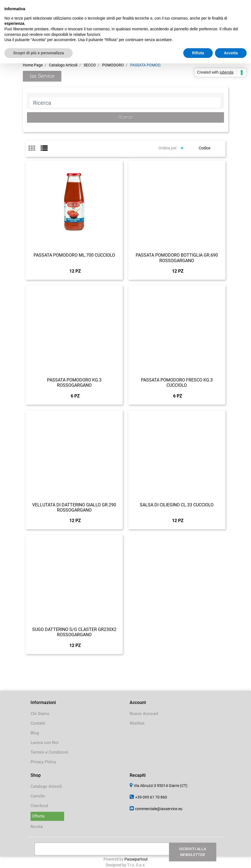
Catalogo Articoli (63, 65)
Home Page (33, 65)
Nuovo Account (144, 714)
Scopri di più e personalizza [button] (39, 53)
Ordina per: (168, 148)
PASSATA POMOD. (146, 65)
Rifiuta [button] (198, 53)
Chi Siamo (40, 714)
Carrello (38, 796)
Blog (35, 733)
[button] (125, 117)
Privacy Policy (43, 762)
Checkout (39, 806)
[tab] (35, 149)
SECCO (90, 65)
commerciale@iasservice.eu (159, 809)
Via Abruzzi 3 (161, 786)
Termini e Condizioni (49, 752)
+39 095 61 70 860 (151, 797)
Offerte (38, 816)
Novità (37, 827)
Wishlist (137, 723)
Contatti (38, 723)
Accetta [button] (231, 53)
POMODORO (113, 65)
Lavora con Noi (45, 743)
